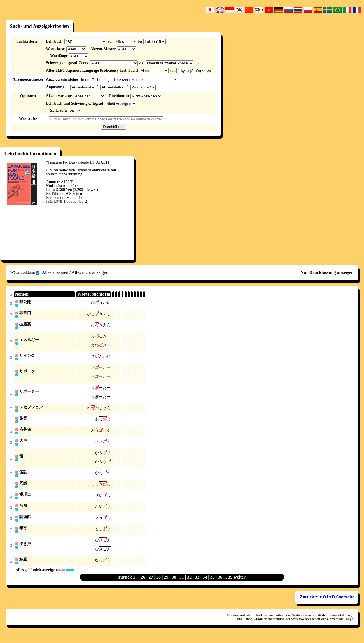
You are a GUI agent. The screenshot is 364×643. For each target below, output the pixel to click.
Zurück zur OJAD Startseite (327, 604)
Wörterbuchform (25, 272)
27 (151, 584)
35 (213, 584)
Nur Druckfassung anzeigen (327, 272)
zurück (125, 584)
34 (205, 584)
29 (166, 584)
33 (197, 584)
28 (158, 584)
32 (189, 584)
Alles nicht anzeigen (90, 272)
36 (220, 584)
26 (143, 584)
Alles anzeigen (55, 272)
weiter (240, 584)
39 (230, 584)
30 (174, 584)
